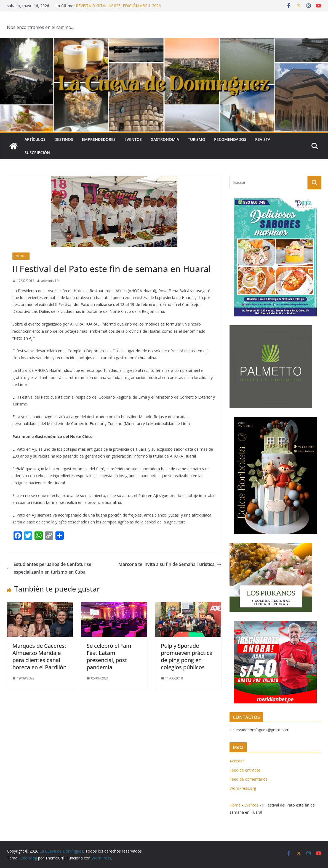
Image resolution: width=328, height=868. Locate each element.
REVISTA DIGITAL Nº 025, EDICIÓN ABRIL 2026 (118, 6)
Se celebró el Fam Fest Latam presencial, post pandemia (109, 656)
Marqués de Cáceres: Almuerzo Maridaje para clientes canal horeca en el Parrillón (39, 656)
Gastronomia (165, 139)
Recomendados (230, 139)
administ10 (50, 281)
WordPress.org (243, 788)
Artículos (35, 139)
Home (235, 805)
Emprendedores (99, 139)
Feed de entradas (245, 770)
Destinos (64, 139)
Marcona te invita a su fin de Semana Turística (170, 564)
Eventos (133, 139)
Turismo (197, 139)
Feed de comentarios (249, 779)
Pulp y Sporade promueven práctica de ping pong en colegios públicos (187, 656)
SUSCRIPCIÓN (37, 153)
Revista (263, 139)
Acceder (237, 761)
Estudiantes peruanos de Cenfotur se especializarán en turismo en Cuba (49, 568)
